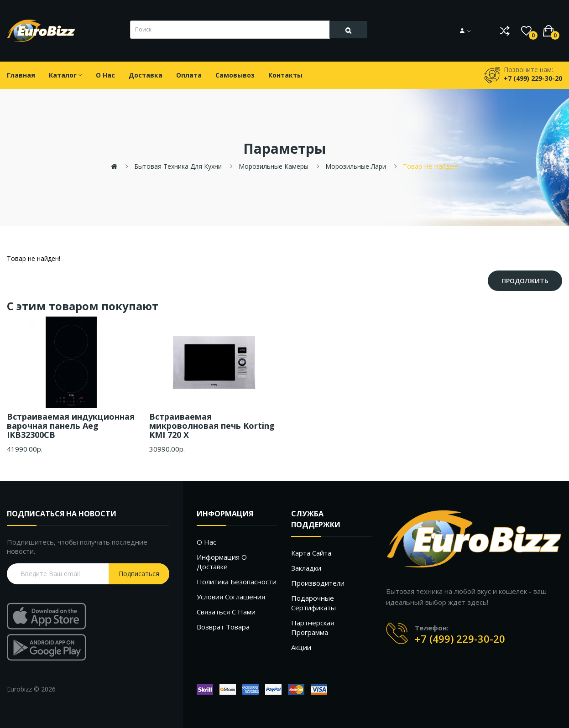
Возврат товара (223, 627)
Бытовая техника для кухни (178, 166)
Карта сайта (311, 553)
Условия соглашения (231, 597)
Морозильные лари (356, 166)
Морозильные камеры (274, 166)
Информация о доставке (222, 562)
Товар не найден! (431, 166)
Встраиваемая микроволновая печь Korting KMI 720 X (212, 426)
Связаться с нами (226, 612)
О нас (206, 542)
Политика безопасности (237, 582)
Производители (318, 583)
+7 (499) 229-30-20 (460, 639)
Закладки (306, 568)
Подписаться (139, 574)
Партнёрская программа (313, 627)
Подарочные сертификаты (313, 603)
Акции (301, 647)
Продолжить (525, 281)
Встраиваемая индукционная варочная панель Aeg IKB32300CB (71, 426)
